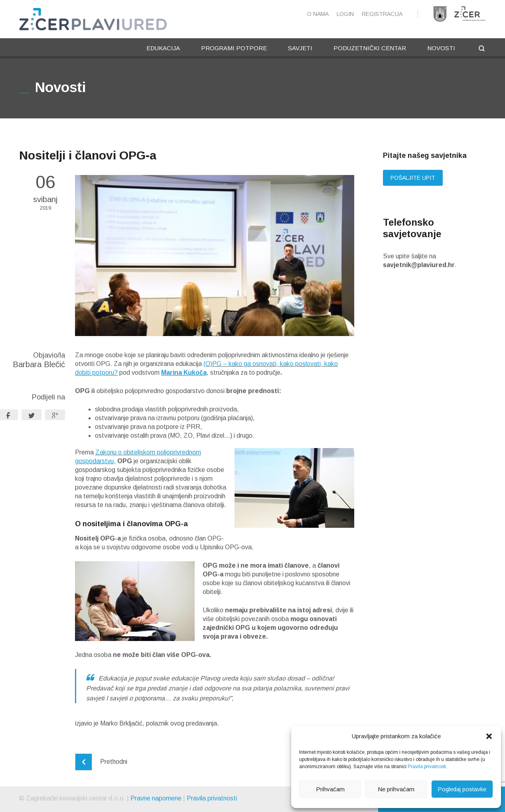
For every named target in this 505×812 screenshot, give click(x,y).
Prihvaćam (330, 789)
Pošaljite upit (413, 178)
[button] (489, 736)
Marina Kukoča (184, 373)
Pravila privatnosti (427, 767)
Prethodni (101, 762)
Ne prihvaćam (396, 789)
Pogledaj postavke (462, 789)
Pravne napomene (156, 798)
